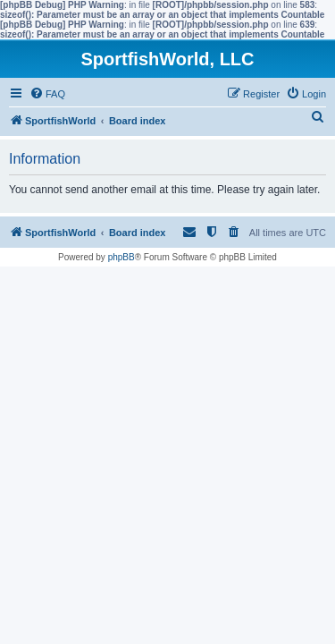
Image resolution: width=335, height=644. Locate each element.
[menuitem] (47, 94)
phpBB (121, 257)
